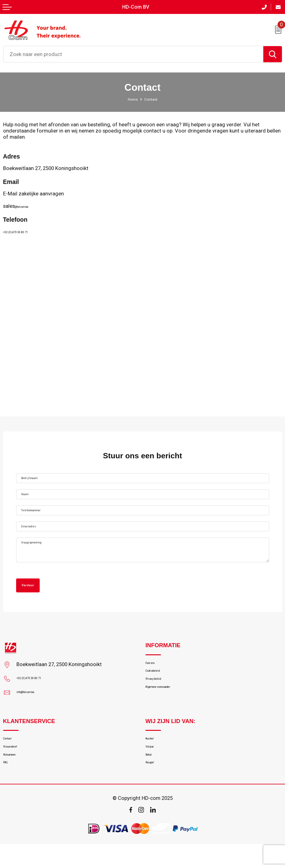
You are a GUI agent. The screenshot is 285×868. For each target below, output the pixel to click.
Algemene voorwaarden (171, 707)
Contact (11, 752)
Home (131, 96)
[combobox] (133, 51)
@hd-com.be (30, 203)
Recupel (154, 785)
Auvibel (153, 752)
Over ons (155, 675)
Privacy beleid (160, 696)
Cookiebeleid (159, 686)
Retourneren (16, 774)
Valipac (153, 763)
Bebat (152, 774)
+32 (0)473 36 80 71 (26, 228)
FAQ (7, 785)
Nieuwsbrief (16, 763)
